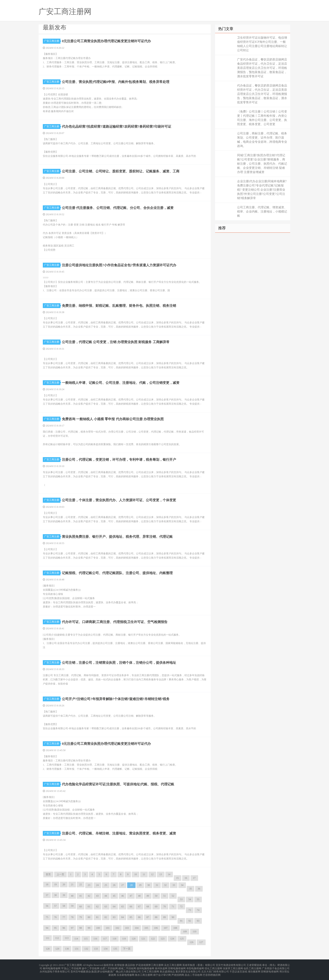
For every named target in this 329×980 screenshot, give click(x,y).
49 (148, 896)
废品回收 (130, 965)
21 (72, 884)
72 (181, 907)
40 (72, 896)
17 (194, 878)
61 (89, 907)
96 (64, 928)
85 (131, 917)
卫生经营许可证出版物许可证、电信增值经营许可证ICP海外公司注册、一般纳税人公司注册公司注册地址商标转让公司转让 (262, 44)
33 (174, 885)
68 (148, 907)
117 (105, 939)
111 (48, 938)
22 (81, 884)
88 (156, 917)
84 (123, 917)
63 (106, 907)
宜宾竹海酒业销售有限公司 (231, 965)
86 (139, 917)
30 (149, 885)
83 (114, 917)
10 (136, 874)
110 (195, 931)
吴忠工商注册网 (173, 965)
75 (47, 917)
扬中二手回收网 (91, 967)
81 (97, 917)
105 (146, 928)
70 (164, 907)
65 (123, 907)
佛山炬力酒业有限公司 (128, 970)
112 (57, 938)
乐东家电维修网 (125, 972)
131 (77, 949)
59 (72, 906)
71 (173, 907)
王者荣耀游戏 (254, 965)
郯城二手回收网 (127, 967)
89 (164, 917)
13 (161, 874)
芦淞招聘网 (178, 972)
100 (98, 928)
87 (148, 917)
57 (55, 906)
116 (95, 939)
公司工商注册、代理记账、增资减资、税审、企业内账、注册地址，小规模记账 (262, 212)
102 (117, 928)
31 (157, 885)
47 (131, 896)
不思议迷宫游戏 (238, 970)
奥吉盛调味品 (167, 970)
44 (106, 896)
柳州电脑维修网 (52, 967)
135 (115, 949)
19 (55, 884)
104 (137, 928)
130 (67, 949)
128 (48, 949)
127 (201, 942)
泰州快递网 (161, 967)
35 (191, 889)
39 (64, 895)
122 (153, 939)
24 (97, 885)
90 (173, 917)
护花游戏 (141, 965)
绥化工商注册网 (213, 967)
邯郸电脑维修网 (177, 967)
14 (169, 874)
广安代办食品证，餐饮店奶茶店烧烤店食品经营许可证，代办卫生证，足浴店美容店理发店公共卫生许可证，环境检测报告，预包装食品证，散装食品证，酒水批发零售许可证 (262, 68)
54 (190, 899)
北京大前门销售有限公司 (215, 970)
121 (143, 939)
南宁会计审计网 (162, 972)
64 (114, 907)
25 (106, 885)
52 (173, 896)
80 (89, 917)
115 (86, 939)
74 (198, 910)
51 (164, 896)
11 (144, 874)
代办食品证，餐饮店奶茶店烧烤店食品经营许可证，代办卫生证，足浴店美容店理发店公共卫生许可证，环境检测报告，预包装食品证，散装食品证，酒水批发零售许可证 (262, 94)
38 (55, 895)
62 (97, 907)
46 (123, 896)
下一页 (127, 949)
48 (139, 896)
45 (114, 896)
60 (81, 907)
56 (47, 906)
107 (166, 928)
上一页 (60, 874)
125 (182, 939)
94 (47, 928)
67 (139, 907)
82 (106, 917)
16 (186, 878)
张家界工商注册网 (233, 967)
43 (97, 896)
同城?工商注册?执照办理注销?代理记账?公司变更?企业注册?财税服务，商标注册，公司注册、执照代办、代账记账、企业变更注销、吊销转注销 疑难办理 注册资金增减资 (262, 164)
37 (47, 895)
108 (175, 928)
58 (64, 906)
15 (178, 878)
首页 (48, 874)
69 (156, 907)
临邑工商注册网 (252, 967)
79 (81, 917)
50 (156, 896)
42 (89, 896)
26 (114, 885)
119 (124, 939)
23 (89, 885)
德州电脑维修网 (145, 967)
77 (64, 917)
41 (81, 896)
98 (81, 928)
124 (172, 939)
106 (156, 928)
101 (108, 928)
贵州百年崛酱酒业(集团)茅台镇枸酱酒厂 (93, 970)
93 (198, 921)
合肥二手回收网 (109, 967)
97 (72, 928)
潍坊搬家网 (254, 970)
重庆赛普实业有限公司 (188, 970)
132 (86, 949)
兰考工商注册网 (150, 970)
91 (181, 921)
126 (192, 942)
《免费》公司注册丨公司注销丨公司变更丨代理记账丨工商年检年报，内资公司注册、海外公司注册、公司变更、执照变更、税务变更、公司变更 (262, 118)
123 (163, 939)
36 (199, 889)
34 (182, 885)
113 (67, 938)
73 (190, 910)
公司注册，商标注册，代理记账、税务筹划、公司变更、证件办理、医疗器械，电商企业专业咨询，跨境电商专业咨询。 (262, 140)
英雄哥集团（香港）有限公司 (199, 965)
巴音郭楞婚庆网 (212, 972)
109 (185, 931)
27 (123, 885)
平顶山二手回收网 (71, 967)
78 (72, 917)
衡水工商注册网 (144, 972)
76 (55, 917)
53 (181, 899)
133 (96, 949)
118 (114, 939)
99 (89, 928)
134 (106, 949)
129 (57, 949)
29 (140, 885)
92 (190, 921)
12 (152, 874)
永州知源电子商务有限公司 (55, 970)
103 (127, 928)
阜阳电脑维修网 (195, 967)
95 (55, 928)
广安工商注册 (52, 41)
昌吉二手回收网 (193, 972)
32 (165, 885)
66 (131, 907)
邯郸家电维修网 (270, 970)
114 (76, 939)
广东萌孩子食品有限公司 (276, 967)
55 (198, 899)
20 (64, 884)
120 (134, 939)
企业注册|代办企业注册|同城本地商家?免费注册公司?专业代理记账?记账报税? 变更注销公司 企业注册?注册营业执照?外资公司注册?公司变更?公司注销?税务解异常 (262, 190)
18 (47, 884)
